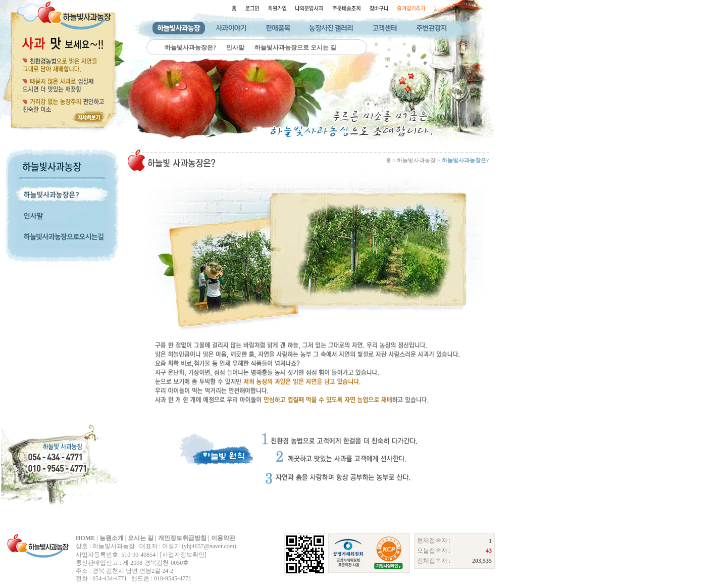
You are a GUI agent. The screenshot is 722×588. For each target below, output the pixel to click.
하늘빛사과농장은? (190, 47)
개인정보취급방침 (182, 538)
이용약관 (223, 538)
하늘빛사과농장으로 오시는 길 (295, 47)
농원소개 (112, 538)
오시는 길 (141, 538)
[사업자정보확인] (183, 555)
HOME (85, 538)
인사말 (235, 47)
